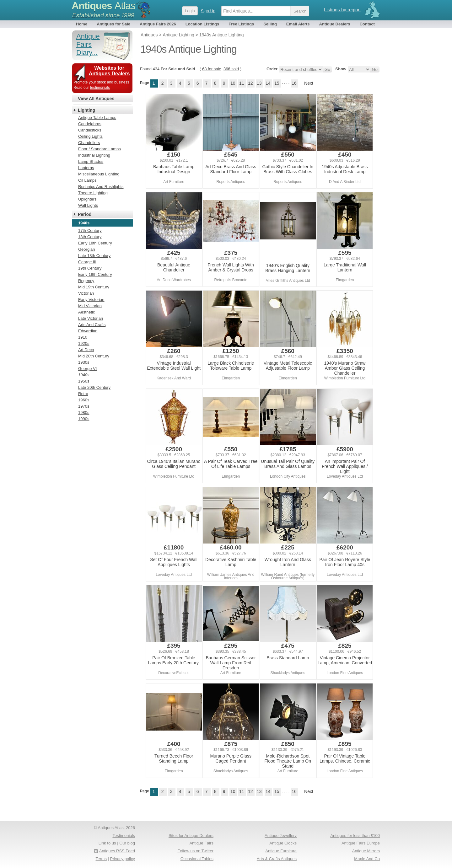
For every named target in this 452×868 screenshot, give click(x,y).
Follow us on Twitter (195, 851)
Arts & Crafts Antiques (277, 859)
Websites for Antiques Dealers (109, 71)
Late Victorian (91, 318)
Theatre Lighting (93, 193)
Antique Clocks (283, 843)
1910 (83, 337)
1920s (84, 343)
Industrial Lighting (94, 155)
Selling (270, 24)
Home (82, 24)
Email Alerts (298, 24)
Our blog (127, 843)
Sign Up (208, 11)
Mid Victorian (90, 306)
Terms (101, 859)
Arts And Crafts (92, 325)
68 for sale (212, 69)
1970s (84, 406)
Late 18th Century (94, 256)
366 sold (231, 69)
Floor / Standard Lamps (100, 149)
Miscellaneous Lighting (99, 174)
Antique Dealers (335, 24)
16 (294, 83)
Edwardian (88, 331)
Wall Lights (88, 205)
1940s (84, 375)
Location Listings (202, 24)
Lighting (86, 110)
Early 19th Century (95, 274)
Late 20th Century (94, 387)
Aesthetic (86, 312)
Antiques (103, 6)
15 (277, 83)
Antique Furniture (281, 851)
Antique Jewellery (281, 836)
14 (268, 83)
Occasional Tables (197, 859)
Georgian (86, 249)
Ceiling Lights (90, 136)
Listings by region (342, 10)
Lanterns (86, 168)
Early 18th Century (95, 243)
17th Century (90, 230)
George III (87, 262)
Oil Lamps (87, 180)
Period (85, 214)
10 (233, 83)
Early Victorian (91, 300)
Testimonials (124, 836)
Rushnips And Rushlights (101, 187)
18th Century (90, 237)
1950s (84, 381)
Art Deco (86, 350)
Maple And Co (367, 859)
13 (259, 83)
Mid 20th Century (94, 356)
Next (309, 83)
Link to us (107, 843)
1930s (84, 362)
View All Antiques (96, 99)
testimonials (100, 88)
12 (250, 83)
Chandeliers (89, 143)
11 (242, 83)
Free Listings (241, 24)
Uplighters (87, 199)
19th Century (90, 268)
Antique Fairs (201, 843)
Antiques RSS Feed (117, 851)
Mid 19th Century (94, 287)
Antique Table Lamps (97, 118)
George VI (87, 369)
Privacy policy (123, 859)
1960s (84, 400)
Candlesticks (90, 130)
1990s (84, 419)
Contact (367, 24)
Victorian (86, 293)
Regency (86, 281)
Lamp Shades (91, 161)
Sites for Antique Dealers (191, 836)
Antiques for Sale (113, 24)
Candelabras (90, 124)
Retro (83, 394)
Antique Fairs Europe (361, 843)
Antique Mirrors (366, 851)
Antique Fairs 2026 (158, 24)
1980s (84, 413)
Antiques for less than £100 (355, 836)
